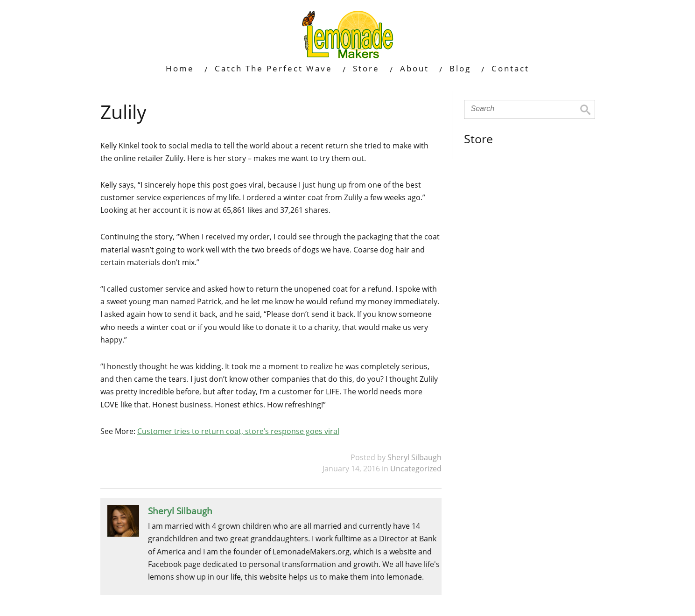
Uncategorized (416, 469)
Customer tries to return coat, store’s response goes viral (238, 431)
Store (366, 68)
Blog (460, 68)
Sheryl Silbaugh (414, 457)
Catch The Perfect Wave (274, 68)
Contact (510, 68)
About (414, 68)
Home (180, 68)
